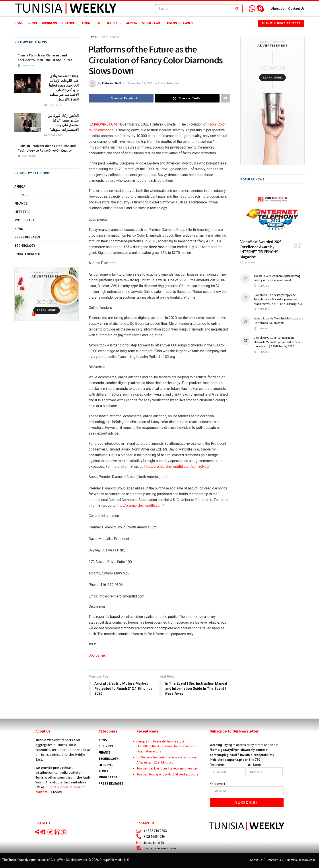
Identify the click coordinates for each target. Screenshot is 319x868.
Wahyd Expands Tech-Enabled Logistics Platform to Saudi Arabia (278, 321)
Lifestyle (113, 23)
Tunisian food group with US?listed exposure (167, 774)
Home (19, 23)
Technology (90, 23)
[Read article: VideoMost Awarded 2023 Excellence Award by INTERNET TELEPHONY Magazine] (272, 213)
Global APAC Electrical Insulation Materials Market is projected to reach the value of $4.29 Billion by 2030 (278, 342)
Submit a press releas (62, 787)
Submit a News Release (281, 23)
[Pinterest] (64, 832)
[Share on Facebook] (121, 98)
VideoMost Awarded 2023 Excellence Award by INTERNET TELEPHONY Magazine (261, 249)
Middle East (152, 23)
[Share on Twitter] (187, 98)
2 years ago (53, 135)
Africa (131, 23)
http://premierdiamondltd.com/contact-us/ (177, 467)
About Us (278, 9)
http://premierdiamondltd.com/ (140, 506)
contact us (44, 792)
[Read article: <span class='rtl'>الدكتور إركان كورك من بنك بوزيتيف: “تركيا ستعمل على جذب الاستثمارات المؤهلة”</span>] (28, 123)
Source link (97, 655)
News (33, 23)
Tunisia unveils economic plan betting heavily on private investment (277, 278)
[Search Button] (238, 9)
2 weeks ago (27, 66)
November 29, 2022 (140, 83)
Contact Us (296, 9)
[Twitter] (50, 832)
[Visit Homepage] (66, 9)
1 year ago (53, 105)
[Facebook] (43, 832)
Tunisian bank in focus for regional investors (167, 768)
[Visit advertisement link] (47, 294)
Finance (68, 23)
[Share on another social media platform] (226, 98)
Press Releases (180, 23)
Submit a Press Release (301, 860)
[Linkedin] (57, 832)
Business (49, 23)
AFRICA (103, 771)
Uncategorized (27, 254)
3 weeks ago (27, 156)
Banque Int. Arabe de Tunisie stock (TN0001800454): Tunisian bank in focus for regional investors (167, 746)
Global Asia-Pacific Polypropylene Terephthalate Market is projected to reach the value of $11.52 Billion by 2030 (278, 299)
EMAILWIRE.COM (103, 124)
